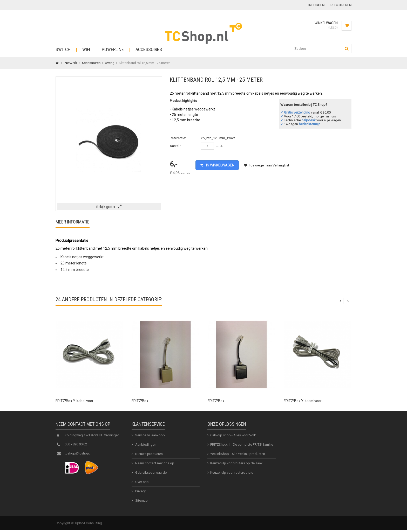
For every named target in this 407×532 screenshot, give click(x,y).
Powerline (113, 49)
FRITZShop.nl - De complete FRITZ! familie (242, 447)
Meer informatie (73, 222)
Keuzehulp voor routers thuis (232, 475)
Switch (63, 49)
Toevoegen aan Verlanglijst (267, 165)
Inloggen (316, 5)
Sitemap (141, 503)
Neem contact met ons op (154, 465)
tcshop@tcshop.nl (79, 456)
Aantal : (175, 146)
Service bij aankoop (150, 437)
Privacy (140, 493)
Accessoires (149, 49)
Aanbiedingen (145, 447)
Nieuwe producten (149, 456)
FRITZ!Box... (141, 401)
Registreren (341, 5)
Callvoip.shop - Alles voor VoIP (233, 437)
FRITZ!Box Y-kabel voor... (76, 401)
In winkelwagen (220, 165)
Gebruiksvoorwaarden (151, 475)
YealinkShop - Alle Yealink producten (238, 456)
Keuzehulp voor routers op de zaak (236, 465)
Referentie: (178, 138)
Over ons (141, 484)
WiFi (86, 49)
